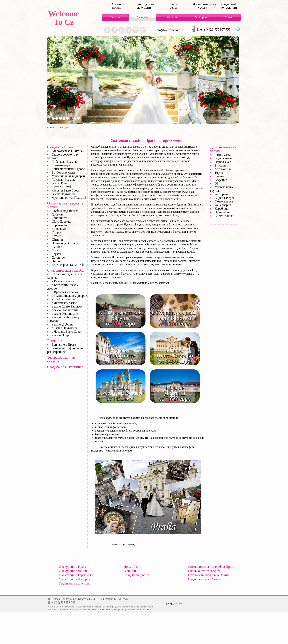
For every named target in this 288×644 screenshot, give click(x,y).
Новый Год (131, 567)
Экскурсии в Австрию (75, 579)
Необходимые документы (145, 6)
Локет (56, 250)
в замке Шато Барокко (67, 306)
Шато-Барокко (61, 222)
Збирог (56, 261)
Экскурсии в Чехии (73, 571)
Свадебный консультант (229, 6)
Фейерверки (223, 205)
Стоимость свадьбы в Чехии (208, 575)
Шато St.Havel (61, 187)
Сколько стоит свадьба (204, 571)
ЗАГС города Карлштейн (68, 265)
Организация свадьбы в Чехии (65, 205)
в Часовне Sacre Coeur (67, 332)
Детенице (58, 258)
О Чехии (130, 571)
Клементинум (61, 165)
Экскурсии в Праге (73, 567)
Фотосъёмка (223, 155)
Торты (219, 173)
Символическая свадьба (65, 270)
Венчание (171, 17)
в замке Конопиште (65, 314)
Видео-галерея (224, 198)
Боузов (56, 254)
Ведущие (221, 180)
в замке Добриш (63, 324)
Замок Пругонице (63, 194)
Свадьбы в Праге (60, 147)
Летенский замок (63, 180)
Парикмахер (223, 162)
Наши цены (173, 6)
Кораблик (221, 209)
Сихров (57, 232)
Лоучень (57, 236)
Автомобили (223, 169)
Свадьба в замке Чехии (205, 579)
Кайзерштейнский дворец (69, 169)
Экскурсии (201, 17)
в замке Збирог (62, 335)
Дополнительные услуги (203, 6)
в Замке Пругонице (65, 328)
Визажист (221, 165)
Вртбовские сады (63, 172)
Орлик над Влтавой (65, 243)
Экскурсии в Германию (76, 575)
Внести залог (224, 216)
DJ (216, 183)
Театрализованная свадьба (61, 359)
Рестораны (222, 194)
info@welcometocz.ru (170, 30)
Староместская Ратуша (67, 151)
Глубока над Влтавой (66, 211)
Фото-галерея (224, 201)
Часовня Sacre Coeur (65, 190)
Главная (115, 17)
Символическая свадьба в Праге (211, 567)
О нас (229, 17)
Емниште (58, 247)
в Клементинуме (63, 281)
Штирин (57, 240)
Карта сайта (174, 604)
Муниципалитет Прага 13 (69, 198)
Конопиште (59, 218)
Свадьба (142, 17)
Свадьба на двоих (136, 575)
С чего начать (116, 6)
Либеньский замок (64, 162)
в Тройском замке (63, 299)
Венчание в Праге (64, 345)
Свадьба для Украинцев (65, 367)
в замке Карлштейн (65, 310)
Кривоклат (59, 229)
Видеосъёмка (224, 158)
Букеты (219, 176)
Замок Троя (59, 183)
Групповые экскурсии (75, 583)
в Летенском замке (64, 303)
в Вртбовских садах (65, 292)
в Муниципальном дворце (69, 296)
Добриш (57, 214)
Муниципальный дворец (68, 176)
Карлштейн (59, 225)
